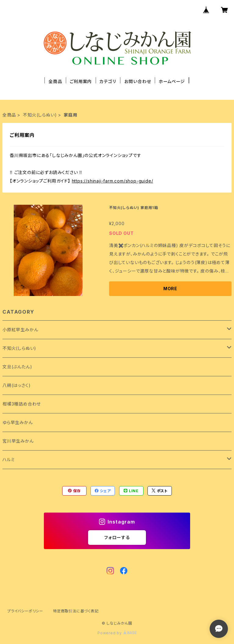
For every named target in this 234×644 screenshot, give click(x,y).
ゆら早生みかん (18, 422)
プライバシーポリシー (25, 611)
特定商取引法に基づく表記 (76, 611)
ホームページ (172, 81)
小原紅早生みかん (20, 330)
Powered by (117, 633)
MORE (170, 289)
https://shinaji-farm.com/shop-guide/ (113, 181)
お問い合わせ (138, 81)
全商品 (55, 81)
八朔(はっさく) (16, 385)
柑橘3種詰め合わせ (22, 404)
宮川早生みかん (18, 441)
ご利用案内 (81, 81)
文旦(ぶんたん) (17, 367)
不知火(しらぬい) (40, 115)
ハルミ (9, 460)
